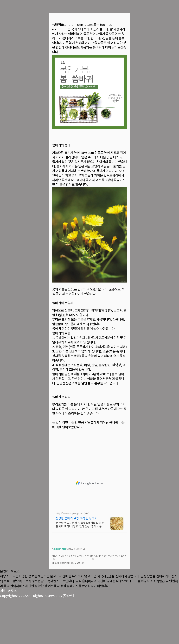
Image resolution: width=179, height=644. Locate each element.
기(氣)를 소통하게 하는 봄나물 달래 (66, 609)
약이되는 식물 (59, 595)
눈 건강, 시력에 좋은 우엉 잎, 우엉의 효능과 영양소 (112, 602)
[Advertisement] (89, 42)
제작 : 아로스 (8, 637)
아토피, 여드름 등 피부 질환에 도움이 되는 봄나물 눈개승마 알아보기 (73, 602)
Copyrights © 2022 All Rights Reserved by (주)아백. (37, 641)
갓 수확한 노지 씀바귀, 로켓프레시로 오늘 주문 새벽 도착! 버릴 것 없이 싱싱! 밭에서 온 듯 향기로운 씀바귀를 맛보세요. (80, 570)
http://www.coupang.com (69, 559)
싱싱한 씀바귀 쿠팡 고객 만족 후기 (77, 564)
